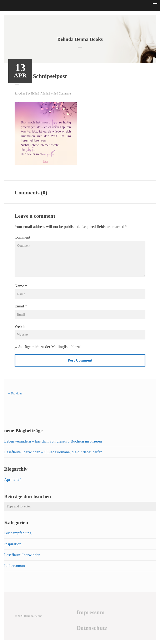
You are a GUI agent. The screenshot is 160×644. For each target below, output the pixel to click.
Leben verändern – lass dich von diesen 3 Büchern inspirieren (53, 441)
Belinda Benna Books (80, 39)
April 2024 (13, 479)
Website (21, 326)
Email (19, 306)
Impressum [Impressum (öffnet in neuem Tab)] (91, 612)
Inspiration (13, 544)
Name (19, 286)
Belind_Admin (40, 94)
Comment (22, 237)
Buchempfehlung (18, 533)
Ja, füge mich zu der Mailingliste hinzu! (48, 347)
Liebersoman (14, 566)
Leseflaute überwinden (22, 555)
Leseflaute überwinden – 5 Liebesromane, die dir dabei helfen (53, 452)
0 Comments (64, 94)
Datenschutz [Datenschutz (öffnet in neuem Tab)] (92, 628)
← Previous (15, 393)
